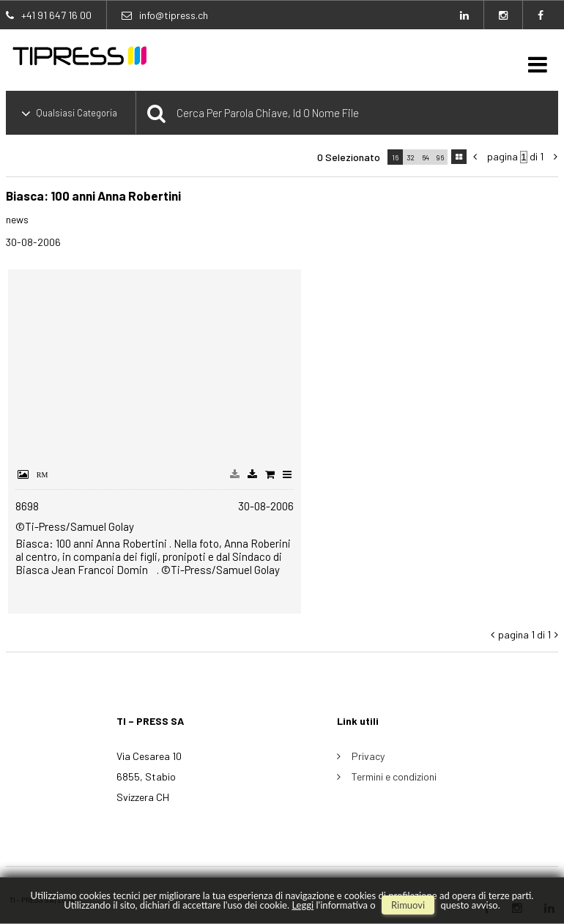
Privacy (368, 756)
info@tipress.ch (174, 15)
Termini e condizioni (394, 776)
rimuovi (408, 905)
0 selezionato (349, 157)
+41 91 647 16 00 (56, 15)
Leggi (303, 905)
